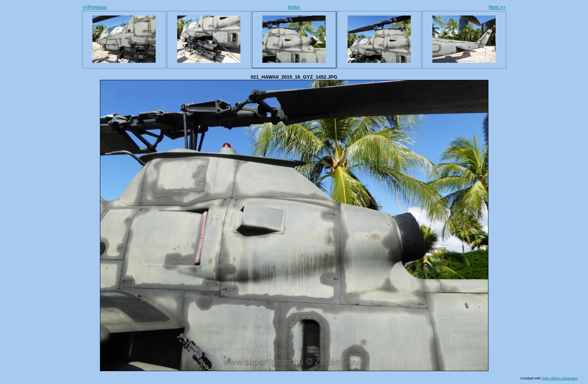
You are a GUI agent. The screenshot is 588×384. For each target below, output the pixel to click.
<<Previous (95, 7)
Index (294, 7)
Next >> (497, 7)
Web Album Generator (560, 378)
